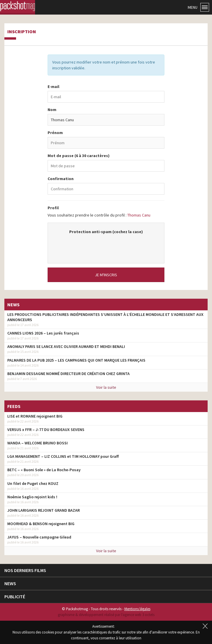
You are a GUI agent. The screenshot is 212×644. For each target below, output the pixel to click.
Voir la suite (106, 387)
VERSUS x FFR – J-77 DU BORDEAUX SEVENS (46, 430)
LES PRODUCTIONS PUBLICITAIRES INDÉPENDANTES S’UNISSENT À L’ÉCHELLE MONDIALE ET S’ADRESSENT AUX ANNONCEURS (105, 317)
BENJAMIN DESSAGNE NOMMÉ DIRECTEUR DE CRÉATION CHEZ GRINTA (68, 374)
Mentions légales (137, 609)
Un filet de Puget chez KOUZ (33, 483)
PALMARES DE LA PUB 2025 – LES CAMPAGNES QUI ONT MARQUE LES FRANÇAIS (76, 360)
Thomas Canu (139, 215)
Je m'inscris (106, 275)
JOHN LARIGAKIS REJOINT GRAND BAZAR (44, 510)
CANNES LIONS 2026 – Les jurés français (43, 333)
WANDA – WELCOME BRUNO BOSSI (38, 443)
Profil (53, 208)
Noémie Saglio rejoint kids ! (32, 497)
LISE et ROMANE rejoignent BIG (35, 416)
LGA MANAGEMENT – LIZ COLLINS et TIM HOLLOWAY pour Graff (63, 456)
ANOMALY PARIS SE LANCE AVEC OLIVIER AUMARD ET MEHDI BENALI (66, 346)
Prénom (55, 133)
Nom (52, 110)
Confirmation (61, 179)
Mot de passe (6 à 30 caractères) (79, 156)
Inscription (22, 32)
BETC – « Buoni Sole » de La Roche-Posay (44, 470)
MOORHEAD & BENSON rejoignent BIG (41, 524)
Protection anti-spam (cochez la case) (106, 232)
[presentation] (106, 246)
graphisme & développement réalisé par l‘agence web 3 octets (106, 615)
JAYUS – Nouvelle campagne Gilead (39, 537)
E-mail (53, 87)
